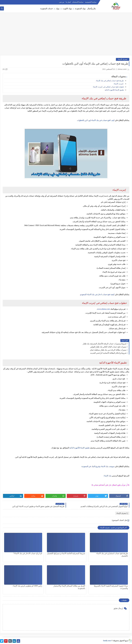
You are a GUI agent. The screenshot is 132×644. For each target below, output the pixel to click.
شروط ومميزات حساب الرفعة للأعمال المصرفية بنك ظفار (105, 344)
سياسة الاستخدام (78, 2)
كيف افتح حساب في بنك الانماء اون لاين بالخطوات (96, 120)
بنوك (58, 9)
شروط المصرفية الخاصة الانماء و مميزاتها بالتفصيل (66, 553)
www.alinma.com (103, 309)
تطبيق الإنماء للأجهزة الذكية (114, 90)
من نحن (62, 2)
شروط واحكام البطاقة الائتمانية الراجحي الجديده (108, 353)
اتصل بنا (68, 2)
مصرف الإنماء (123, 59)
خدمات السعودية (47, 9)
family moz (107, 641)
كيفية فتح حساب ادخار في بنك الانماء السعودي (97, 294)
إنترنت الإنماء (119, 84)
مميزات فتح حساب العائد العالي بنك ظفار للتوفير (108, 347)
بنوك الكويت (67, 9)
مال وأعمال (92, 9)
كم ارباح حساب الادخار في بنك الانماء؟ (28, 553)
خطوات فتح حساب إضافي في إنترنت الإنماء (108, 87)
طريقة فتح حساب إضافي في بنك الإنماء (110, 81)
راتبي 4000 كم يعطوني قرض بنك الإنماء (27, 586)
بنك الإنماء (108, 476)
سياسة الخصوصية (91, 2)
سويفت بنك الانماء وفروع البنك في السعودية (98, 466)
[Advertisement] (66, 35)
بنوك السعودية (80, 9)
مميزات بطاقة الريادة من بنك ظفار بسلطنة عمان (108, 350)
